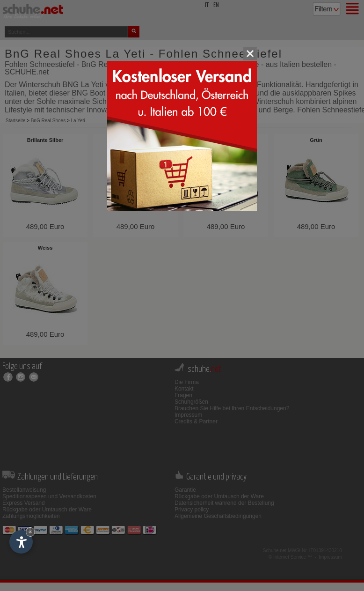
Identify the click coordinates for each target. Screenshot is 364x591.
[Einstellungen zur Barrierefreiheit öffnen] (21, 542)
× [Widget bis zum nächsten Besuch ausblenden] (30, 532)
